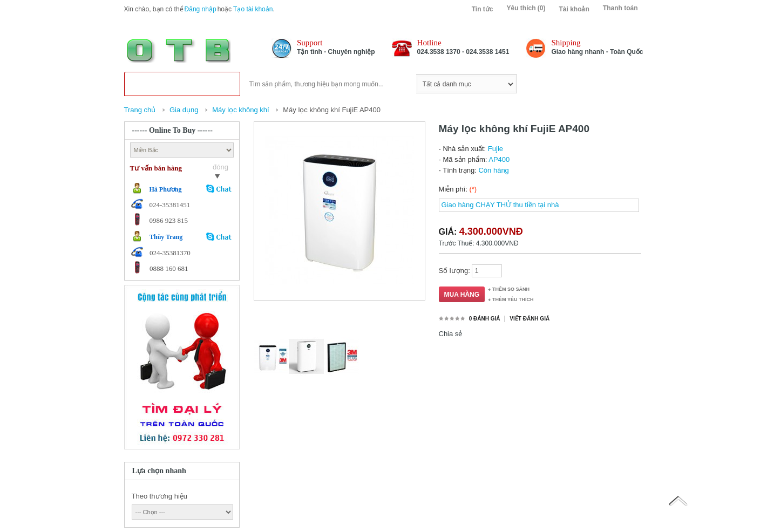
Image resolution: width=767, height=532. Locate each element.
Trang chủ (140, 110)
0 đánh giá (485, 319)
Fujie (496, 149)
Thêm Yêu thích (513, 299)
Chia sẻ (451, 334)
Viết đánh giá (530, 319)
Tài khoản (574, 9)
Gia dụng (184, 110)
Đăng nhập (201, 9)
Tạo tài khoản (253, 9)
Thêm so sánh (511, 289)
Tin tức (483, 9)
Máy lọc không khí (242, 110)
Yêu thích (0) (526, 8)
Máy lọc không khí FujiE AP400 (332, 110)
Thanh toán (620, 8)
